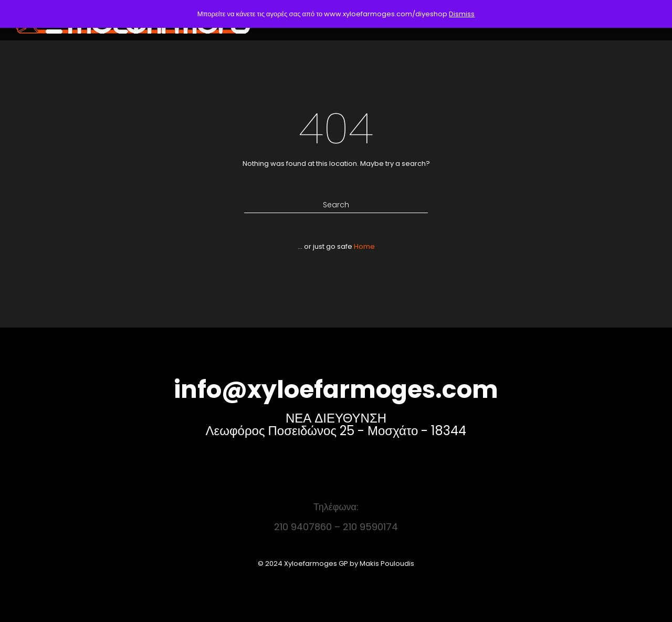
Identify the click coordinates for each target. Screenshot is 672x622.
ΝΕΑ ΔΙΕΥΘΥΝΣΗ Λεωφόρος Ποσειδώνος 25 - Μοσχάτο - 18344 (336, 424)
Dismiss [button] (462, 14)
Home (364, 246)
